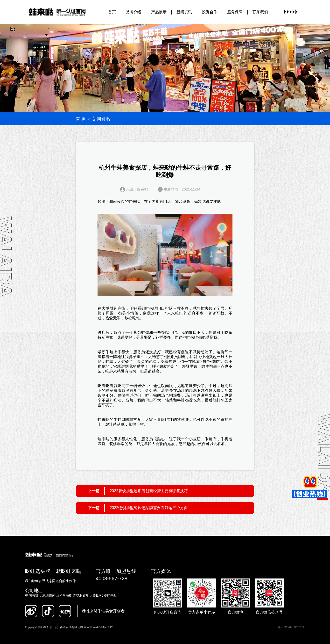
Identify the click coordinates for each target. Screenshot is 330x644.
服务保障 (235, 12)
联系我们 (260, 12)
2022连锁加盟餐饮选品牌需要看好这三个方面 (149, 508)
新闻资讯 (184, 12)
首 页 (81, 119)
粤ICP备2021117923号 (291, 627)
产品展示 (159, 12)
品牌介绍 (133, 12)
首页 (112, 12)
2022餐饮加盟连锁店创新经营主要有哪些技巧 (149, 491)
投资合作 (210, 12)
